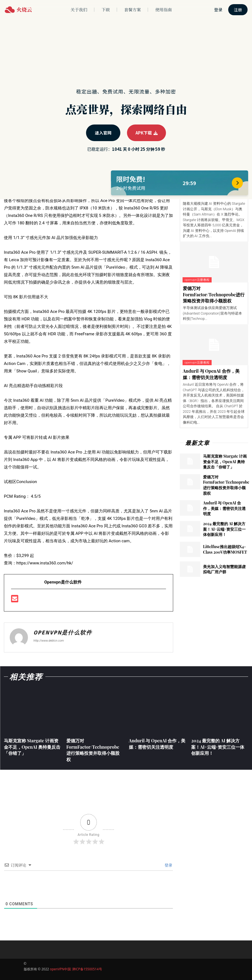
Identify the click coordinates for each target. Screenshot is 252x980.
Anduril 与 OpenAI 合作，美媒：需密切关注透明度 (211, 374)
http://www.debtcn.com (49, 641)
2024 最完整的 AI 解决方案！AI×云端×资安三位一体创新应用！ (224, 529)
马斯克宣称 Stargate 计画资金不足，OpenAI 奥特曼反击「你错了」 (225, 462)
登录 (168, 865)
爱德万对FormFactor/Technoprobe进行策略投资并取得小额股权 (214, 294)
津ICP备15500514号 (87, 969)
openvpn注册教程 (197, 280)
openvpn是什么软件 (63, 633)
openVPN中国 (60, 969)
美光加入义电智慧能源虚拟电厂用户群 (224, 569)
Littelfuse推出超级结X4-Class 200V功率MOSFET (225, 549)
